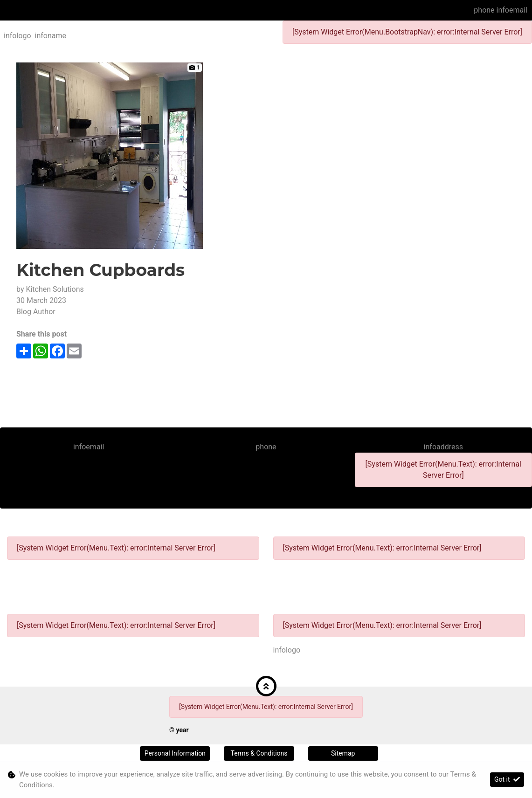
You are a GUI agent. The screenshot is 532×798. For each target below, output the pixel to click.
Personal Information (175, 753)
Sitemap (343, 753)
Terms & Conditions (259, 753)
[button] (266, 686)
